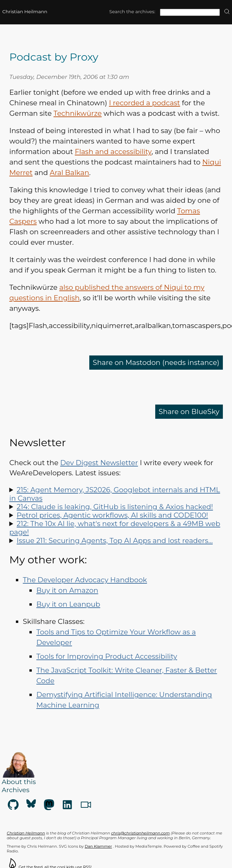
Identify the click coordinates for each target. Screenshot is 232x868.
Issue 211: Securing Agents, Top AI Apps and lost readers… (115, 540)
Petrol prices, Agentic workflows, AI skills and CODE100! (112, 515)
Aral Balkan (69, 172)
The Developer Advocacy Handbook (85, 580)
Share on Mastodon (156, 362)
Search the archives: (132, 12)
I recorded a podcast (144, 103)
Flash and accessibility (113, 151)
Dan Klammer (99, 846)
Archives (16, 790)
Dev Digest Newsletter (99, 463)
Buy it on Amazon (67, 590)
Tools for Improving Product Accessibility (107, 656)
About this (19, 782)
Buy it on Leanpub (68, 604)
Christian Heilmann (25, 12)
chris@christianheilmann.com (141, 833)
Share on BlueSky (189, 411)
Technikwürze (77, 113)
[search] (227, 12)
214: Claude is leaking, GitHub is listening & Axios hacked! (115, 507)
